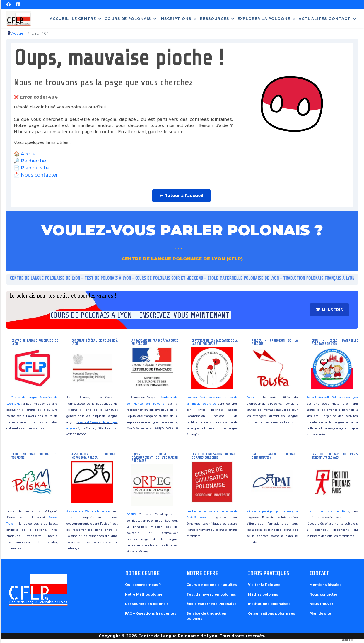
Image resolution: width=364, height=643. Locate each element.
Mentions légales (325, 585)
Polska (251, 397)
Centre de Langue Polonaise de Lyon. (178, 636)
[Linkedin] (18, 4)
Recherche (33, 161)
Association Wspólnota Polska (89, 511)
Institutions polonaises (269, 604)
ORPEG (131, 514)
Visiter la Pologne (264, 585)
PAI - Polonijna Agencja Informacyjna (272, 511)
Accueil (59, 19)
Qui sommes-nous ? (143, 585)
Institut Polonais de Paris (328, 511)
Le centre (84, 19)
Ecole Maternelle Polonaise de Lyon (332, 397)
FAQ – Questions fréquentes (151, 613)
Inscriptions (176, 19)
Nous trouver (321, 604)
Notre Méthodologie (144, 594)
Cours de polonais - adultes (212, 585)
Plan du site (35, 168)
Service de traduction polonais (206, 616)
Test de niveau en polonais (211, 594)
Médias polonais (263, 594)
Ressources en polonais (147, 604)
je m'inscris (331, 310)
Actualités (313, 19)
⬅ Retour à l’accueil (181, 196)
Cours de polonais (128, 19)
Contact (340, 19)
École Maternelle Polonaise (212, 604)
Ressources (215, 19)
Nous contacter (39, 175)
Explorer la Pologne (264, 19)
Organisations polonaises (272, 613)
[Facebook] (8, 4)
